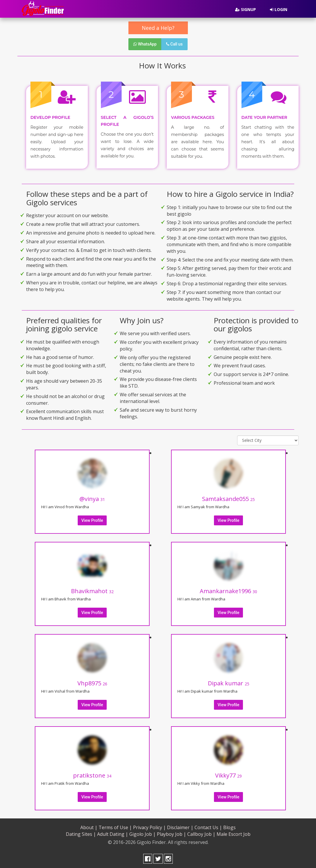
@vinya (92, 498)
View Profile (92, 519)
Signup (246, 9)
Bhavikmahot (92, 590)
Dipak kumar (229, 682)
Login (279, 9)
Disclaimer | (180, 826)
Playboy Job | (171, 833)
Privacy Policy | (149, 826)
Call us (174, 44)
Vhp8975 (92, 682)
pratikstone (92, 774)
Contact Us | (208, 826)
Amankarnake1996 (228, 590)
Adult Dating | (113, 833)
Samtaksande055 (228, 498)
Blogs (229, 826)
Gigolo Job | (142, 833)
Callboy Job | (201, 833)
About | (89, 826)
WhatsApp (145, 44)
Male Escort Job (234, 833)
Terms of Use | (115, 826)
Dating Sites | (81, 833)
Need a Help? (158, 28)
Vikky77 (228, 774)
